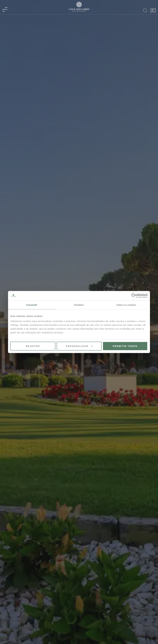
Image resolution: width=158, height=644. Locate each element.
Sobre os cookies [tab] (126, 305)
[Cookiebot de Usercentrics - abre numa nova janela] (134, 296)
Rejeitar (33, 346)
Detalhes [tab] (79, 305)
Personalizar (79, 346)
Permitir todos (125, 346)
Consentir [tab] (32, 305)
